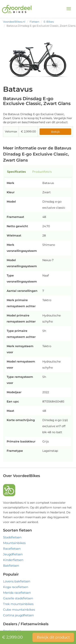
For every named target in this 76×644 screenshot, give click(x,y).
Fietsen (34, 22)
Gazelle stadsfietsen (18, 598)
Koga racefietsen (16, 587)
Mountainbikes (14, 543)
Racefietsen (12, 549)
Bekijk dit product (53, 637)
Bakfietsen (11, 566)
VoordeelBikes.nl (14, 22)
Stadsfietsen (12, 537)
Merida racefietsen (17, 593)
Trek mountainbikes (18, 604)
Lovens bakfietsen (17, 581)
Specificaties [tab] (16, 172)
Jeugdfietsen (13, 554)
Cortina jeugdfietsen (18, 615)
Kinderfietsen (13, 560)
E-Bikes (49, 22)
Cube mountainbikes (19, 610)
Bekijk (55, 132)
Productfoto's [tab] (42, 172)
